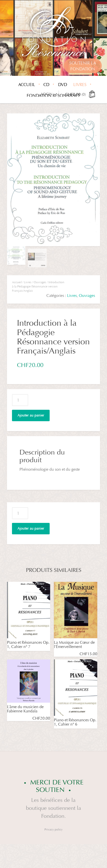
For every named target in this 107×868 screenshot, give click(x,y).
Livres (80, 85)
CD (46, 85)
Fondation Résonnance (54, 96)
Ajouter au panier (31, 415)
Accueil (27, 85)
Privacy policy (53, 829)
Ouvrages (40, 282)
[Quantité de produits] (20, 400)
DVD (63, 85)
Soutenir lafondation (83, 66)
